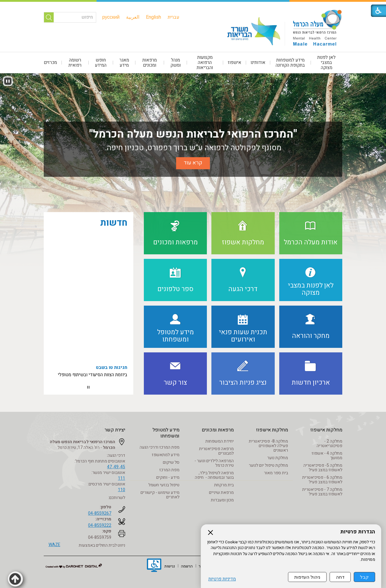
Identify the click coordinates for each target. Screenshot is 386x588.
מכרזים (50, 62)
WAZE (54, 545)
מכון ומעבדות (222, 500)
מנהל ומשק (176, 63)
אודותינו (258, 62)
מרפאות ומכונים (150, 63)
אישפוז (234, 62)
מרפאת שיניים (221, 493)
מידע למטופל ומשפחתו (166, 433)
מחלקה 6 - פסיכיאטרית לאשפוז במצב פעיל (322, 480)
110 (122, 490)
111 (122, 478)
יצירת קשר (115, 430)
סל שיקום (171, 462)
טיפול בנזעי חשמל (164, 485)
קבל (364, 577)
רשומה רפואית (75, 63)
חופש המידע (101, 63)
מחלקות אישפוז (326, 430)
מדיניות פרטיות (222, 579)
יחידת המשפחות (220, 441)
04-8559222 (100, 525)
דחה (340, 577)
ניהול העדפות (307, 577)
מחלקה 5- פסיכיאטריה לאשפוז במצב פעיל (323, 468)
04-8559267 (100, 513)
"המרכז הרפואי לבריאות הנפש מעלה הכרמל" (193, 134)
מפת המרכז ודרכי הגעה (160, 447)
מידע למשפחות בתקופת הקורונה (290, 63)
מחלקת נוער (278, 458)
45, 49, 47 (116, 467)
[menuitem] (174, 17)
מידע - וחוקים (168, 477)
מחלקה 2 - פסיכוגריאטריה (329, 443)
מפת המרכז (169, 470)
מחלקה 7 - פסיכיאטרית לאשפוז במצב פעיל (322, 492)
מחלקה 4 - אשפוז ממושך (327, 456)
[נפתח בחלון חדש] (154, 566)
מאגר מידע (124, 63)
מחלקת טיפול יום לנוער (268, 465)
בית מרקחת (224, 485)
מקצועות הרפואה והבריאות (205, 62)
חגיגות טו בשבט (112, 374)
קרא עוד (193, 163)
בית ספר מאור (276, 473)
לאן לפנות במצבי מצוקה (326, 62)
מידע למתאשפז (166, 455)
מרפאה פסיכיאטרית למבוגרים (216, 451)
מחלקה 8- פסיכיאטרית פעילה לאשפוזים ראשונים (268, 446)
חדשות (114, 223)
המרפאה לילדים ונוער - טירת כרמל (214, 463)
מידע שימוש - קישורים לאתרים (160, 495)
